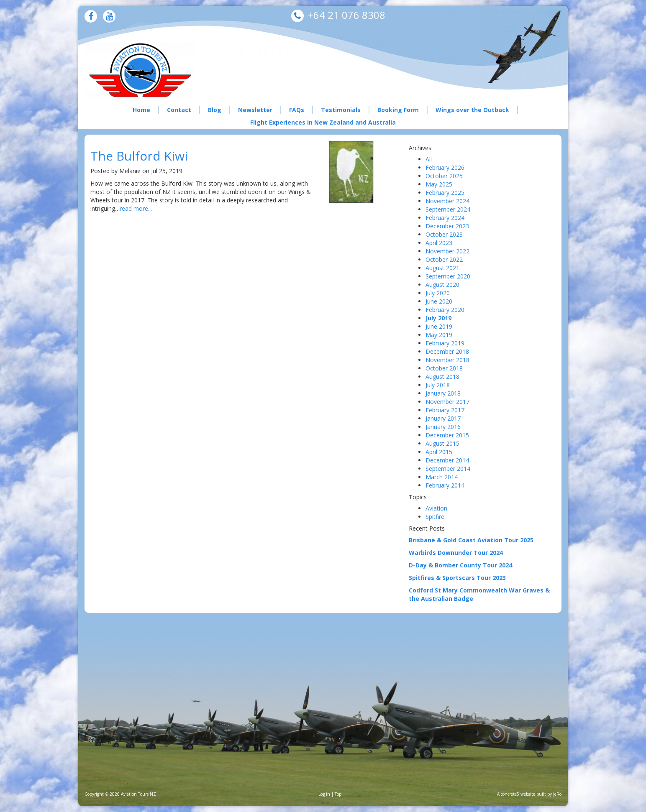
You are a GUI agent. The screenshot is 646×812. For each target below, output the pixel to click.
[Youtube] (109, 17)
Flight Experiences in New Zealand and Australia (323, 122)
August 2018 (442, 377)
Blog (215, 110)
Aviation (436, 508)
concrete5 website (518, 794)
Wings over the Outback (472, 110)
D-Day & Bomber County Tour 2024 (460, 565)
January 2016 (443, 427)
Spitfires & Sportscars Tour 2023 (457, 578)
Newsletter (255, 110)
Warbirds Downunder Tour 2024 (456, 553)
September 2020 (448, 276)
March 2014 (442, 477)
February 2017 (445, 410)
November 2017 (447, 402)
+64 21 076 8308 (347, 15)
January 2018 (443, 393)
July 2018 (438, 385)
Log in (324, 794)
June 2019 (439, 326)
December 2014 (447, 460)
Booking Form (398, 110)
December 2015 (447, 435)
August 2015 (442, 443)
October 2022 (444, 259)
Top (338, 794)
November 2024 (447, 201)
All (429, 159)
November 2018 (447, 360)
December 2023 (447, 226)
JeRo (557, 794)
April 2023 (439, 243)
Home (141, 110)
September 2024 (448, 209)
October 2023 (444, 234)
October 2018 (444, 368)
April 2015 (439, 452)
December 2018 (447, 351)
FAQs (297, 110)
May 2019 (439, 335)
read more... (136, 208)
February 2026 (445, 167)
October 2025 (444, 176)
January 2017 (443, 418)
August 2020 (442, 285)
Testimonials (341, 110)
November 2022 (447, 251)
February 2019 (445, 343)
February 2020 (445, 310)
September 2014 (448, 469)
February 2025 (445, 193)
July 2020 (438, 293)
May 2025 (439, 184)
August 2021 (442, 268)
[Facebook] (91, 17)
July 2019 (438, 318)
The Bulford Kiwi (139, 156)
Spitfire (435, 517)
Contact (179, 110)
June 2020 (439, 301)
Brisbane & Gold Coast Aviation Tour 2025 (471, 540)
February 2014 (445, 485)
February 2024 (445, 218)
